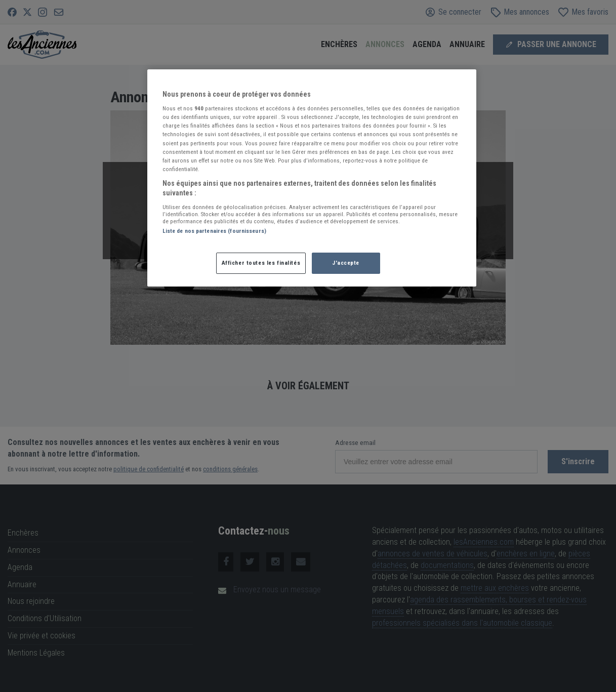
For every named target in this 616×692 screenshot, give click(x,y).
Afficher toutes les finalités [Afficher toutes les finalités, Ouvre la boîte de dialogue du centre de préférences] (261, 263)
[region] (312, 178)
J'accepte (346, 263)
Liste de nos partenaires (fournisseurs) (214, 231)
